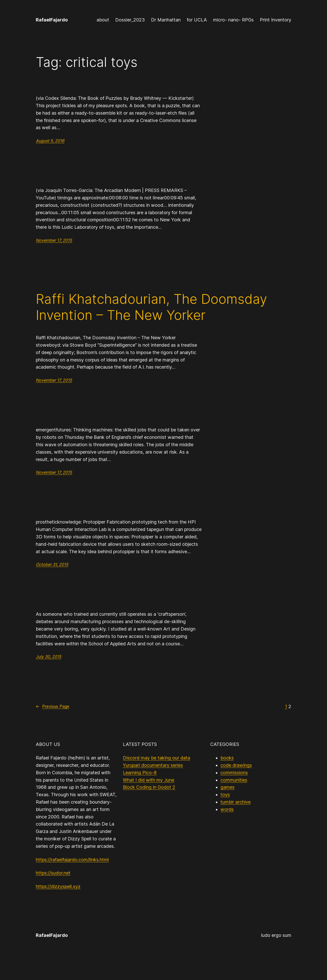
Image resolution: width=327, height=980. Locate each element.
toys (225, 795)
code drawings (236, 765)
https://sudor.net (53, 873)
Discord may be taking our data (156, 758)
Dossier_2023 (130, 20)
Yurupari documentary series (153, 765)
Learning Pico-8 (140, 773)
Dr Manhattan (166, 20)
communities (234, 780)
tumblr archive (236, 802)
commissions (234, 773)
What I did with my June (149, 780)
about (103, 20)
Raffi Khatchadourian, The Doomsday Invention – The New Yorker (151, 307)
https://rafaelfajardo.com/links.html (72, 860)
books (227, 758)
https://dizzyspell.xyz (58, 886)
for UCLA (197, 20)
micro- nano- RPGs (233, 20)
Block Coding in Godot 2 (149, 787)
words (227, 809)
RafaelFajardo (52, 20)
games (227, 787)
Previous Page (52, 707)
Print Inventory (276, 20)
